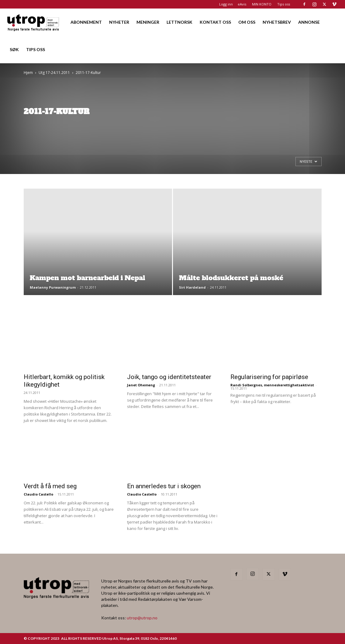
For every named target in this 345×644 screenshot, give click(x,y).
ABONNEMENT (86, 22)
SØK (14, 49)
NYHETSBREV (277, 22)
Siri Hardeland (192, 287)
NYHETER (119, 22)
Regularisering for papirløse (269, 377)
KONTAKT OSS (215, 22)
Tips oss (284, 4)
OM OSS (247, 22)
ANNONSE (309, 22)
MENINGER (148, 22)
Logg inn (226, 4)
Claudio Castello (38, 494)
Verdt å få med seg (50, 486)
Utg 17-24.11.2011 (54, 73)
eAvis (242, 4)
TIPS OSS (36, 49)
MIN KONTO (262, 4)
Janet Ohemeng (141, 385)
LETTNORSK (179, 22)
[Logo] (33, 22)
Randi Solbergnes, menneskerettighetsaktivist (272, 385)
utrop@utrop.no (142, 618)
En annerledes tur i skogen (164, 486)
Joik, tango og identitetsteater (169, 377)
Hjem (28, 73)
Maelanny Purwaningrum (53, 287)
